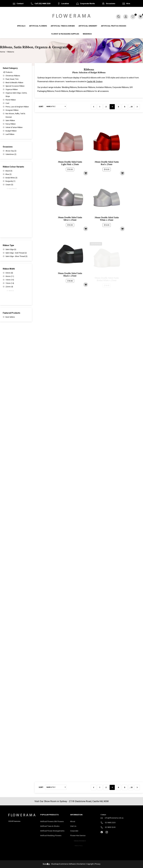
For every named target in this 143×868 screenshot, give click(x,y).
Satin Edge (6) (11, 249)
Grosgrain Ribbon (12, 110)
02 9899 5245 (110, 827)
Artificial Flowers (38, 26)
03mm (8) (9, 273)
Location (65, 4)
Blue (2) (9, 174)
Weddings (87, 34)
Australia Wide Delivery (74, 11)
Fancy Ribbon (11, 124)
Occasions (111, 4)
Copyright (90, 864)
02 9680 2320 (110, 823)
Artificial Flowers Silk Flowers (52, 821)
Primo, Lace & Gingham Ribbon (17, 107)
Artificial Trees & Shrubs (63, 26)
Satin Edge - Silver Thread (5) (16, 257)
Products (9, 72)
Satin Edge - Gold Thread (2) (16, 253)
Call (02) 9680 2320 (42, 4)
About (73, 821)
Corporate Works (87, 4)
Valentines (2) (11, 154)
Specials (21, 26)
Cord (7, 103)
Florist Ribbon (11, 100)
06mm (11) (10, 276)
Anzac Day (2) (11, 151)
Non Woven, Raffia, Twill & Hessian (15, 115)
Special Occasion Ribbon (15, 86)
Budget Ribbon (11, 131)
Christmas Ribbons (13, 76)
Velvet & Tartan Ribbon (14, 127)
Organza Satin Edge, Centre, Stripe (16, 95)
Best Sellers (10, 317)
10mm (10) (12, 280)
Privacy (98, 864)
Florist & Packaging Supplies (65, 34)
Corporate (77, 832)
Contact (20, 4)
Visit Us (74, 826)
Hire (128, 4)
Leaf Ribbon (10, 134)
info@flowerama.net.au (114, 818)
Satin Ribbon (10, 121)
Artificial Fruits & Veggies (114, 26)
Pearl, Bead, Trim (12, 79)
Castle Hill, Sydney (95, 82)
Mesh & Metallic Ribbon (14, 83)
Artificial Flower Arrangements (53, 832)
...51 (131, 107)
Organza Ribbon (12, 90)
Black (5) (9, 171)
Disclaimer (81, 864)
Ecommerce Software (67, 864)
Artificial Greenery (88, 26)
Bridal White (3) (13, 178)
